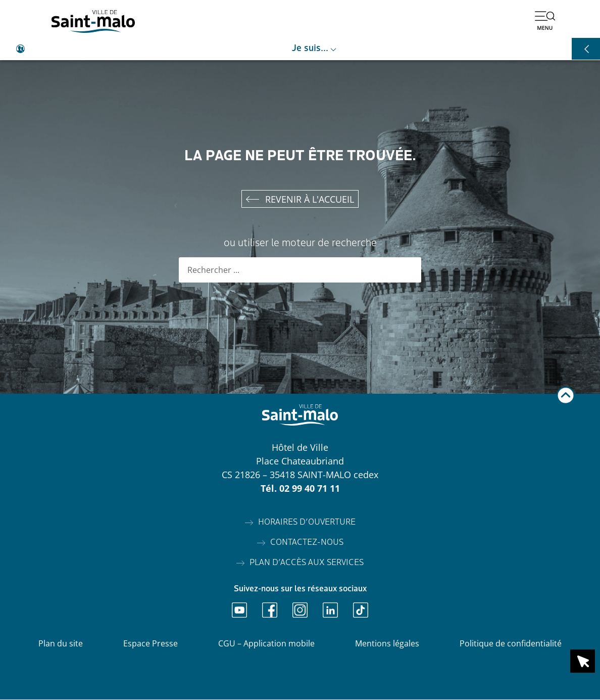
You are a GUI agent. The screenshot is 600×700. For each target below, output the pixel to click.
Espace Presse (151, 644)
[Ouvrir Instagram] (300, 611)
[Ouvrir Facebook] (270, 611)
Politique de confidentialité (511, 644)
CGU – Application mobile (266, 644)
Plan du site (61, 644)
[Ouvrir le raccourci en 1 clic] (583, 661)
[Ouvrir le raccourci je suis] (300, 49)
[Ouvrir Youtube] (239, 611)
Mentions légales (387, 644)
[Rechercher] (409, 270)
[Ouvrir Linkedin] (330, 611)
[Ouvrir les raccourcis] (586, 49)
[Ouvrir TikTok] (361, 611)
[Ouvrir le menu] (545, 20)
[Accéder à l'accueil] (93, 21)
